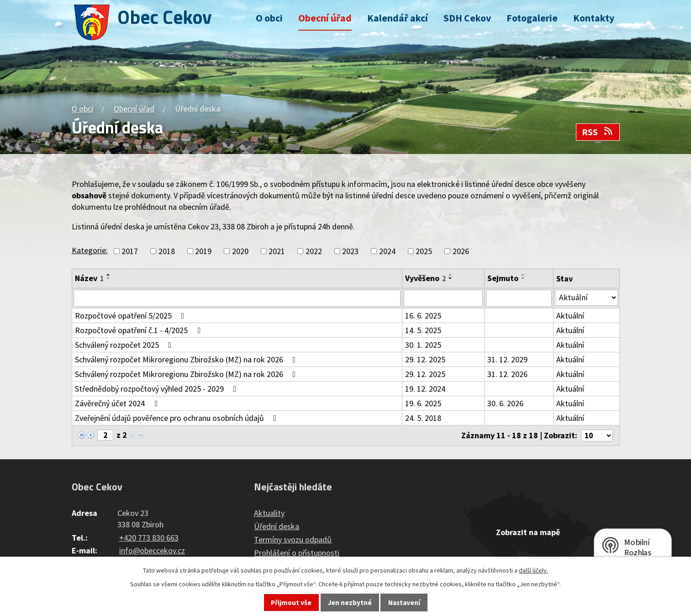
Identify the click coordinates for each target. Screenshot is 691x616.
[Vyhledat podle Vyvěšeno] (444, 298)
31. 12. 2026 (508, 374)
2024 (387, 251)
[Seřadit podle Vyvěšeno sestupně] (451, 278)
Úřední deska (277, 527)
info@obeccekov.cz (152, 551)
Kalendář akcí (398, 18)
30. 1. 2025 (424, 345)
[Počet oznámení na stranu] (596, 436)
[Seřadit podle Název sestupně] (109, 278)
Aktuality (269, 514)
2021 (277, 251)
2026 (461, 251)
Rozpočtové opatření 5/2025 (132, 316)
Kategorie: (90, 250)
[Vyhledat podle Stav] (587, 298)
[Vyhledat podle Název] (237, 298)
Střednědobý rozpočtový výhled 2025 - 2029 (158, 389)
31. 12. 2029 (508, 360)
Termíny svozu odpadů (293, 540)
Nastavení (404, 603)
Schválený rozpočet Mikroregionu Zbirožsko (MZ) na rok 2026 (187, 360)
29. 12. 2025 (426, 360)
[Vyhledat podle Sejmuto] (520, 298)
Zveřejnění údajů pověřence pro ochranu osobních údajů (178, 418)
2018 (167, 251)
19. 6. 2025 (424, 404)
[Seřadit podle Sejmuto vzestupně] (524, 275)
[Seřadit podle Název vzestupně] (109, 275)
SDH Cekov (467, 18)
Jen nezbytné (350, 603)
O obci (269, 18)
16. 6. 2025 (424, 316)
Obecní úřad (325, 18)
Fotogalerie (532, 18)
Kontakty (594, 18)
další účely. (533, 570)
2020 (240, 251)
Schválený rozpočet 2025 (125, 345)
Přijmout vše (291, 603)
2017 (130, 251)
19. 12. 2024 (426, 389)
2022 (314, 251)
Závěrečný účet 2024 (118, 404)
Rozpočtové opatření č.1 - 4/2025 (140, 331)
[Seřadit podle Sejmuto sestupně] (524, 278)
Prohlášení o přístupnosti (297, 554)
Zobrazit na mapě (528, 533)
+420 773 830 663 (149, 538)
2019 (203, 251)
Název (89, 278)
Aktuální (571, 316)
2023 (350, 251)
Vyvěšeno (426, 278)
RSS (598, 132)
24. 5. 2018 (424, 418)
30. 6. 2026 (506, 404)
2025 (424, 251)
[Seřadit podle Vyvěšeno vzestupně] (451, 275)
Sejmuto (504, 278)
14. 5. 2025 (424, 331)
